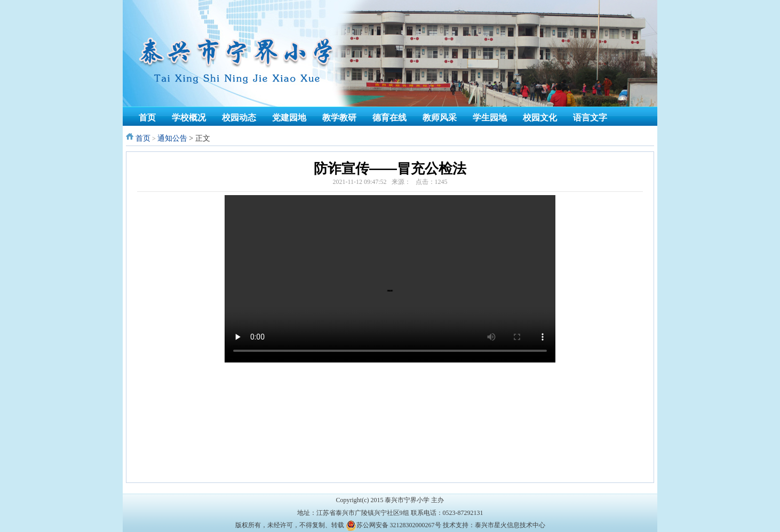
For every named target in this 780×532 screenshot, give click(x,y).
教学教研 (339, 118)
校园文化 (540, 118)
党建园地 (289, 118)
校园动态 (239, 118)
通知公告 (172, 138)
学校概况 (189, 118)
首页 (147, 118)
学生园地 (490, 118)
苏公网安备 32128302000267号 (399, 525)
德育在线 (389, 118)
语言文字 (590, 118)
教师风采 (440, 118)
